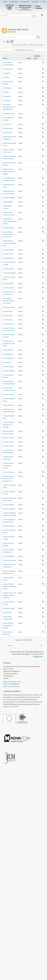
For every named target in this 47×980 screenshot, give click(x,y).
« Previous (10, 645)
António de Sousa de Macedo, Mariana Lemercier (10, 595)
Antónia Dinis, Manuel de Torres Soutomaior (9, 301)
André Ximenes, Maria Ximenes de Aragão (9, 172)
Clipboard (42, 15)
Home (5, 2)
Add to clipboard (43, 62)
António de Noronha (10, 560)
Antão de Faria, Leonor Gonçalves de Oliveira (10, 221)
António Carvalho (9, 442)
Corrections (14, 2)
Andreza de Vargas (9, 198)
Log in (43, 2)
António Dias (7, 612)
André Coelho (7, 124)
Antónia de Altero (9, 269)
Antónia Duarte (8, 311)
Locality (29, 58)
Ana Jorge (6, 77)
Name (5, 58)
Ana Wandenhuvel (9, 113)
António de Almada (9, 509)
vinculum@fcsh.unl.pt (14, 682)
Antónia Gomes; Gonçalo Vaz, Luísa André (9, 343)
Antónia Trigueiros (9, 371)
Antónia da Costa (9, 258)
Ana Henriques (8, 69)
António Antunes (8, 394)
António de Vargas (9, 608)
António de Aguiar (9, 505)
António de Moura (9, 556)
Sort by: (15, 45)
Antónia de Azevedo (9, 273)
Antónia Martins (8, 354)
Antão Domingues (9, 228)
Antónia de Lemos (9, 288)
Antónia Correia (8, 254)
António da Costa (9, 472)
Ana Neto (6, 92)
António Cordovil (8, 446)
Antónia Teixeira (8, 367)
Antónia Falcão (8, 316)
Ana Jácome (7, 73)
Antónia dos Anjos (9, 307)
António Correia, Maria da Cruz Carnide (8, 466)
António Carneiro (9, 438)
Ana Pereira (7, 100)
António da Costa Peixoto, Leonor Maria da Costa (9, 479)
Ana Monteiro (7, 88)
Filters (7, 24)
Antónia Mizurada (9, 358)
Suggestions (25, 2)
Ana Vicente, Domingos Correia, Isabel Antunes (9, 107)
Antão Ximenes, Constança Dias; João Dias (10, 243)
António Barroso (8, 405)
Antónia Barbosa (8, 250)
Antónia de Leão (8, 284)
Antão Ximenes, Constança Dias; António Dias (8, 234)
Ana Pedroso (7, 96)
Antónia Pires (7, 362)
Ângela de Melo (8, 202)
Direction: (33, 45)
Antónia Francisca (9, 324)
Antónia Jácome (8, 350)
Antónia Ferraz (8, 320)
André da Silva (8, 132)
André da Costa (8, 128)
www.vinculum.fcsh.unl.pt (11, 686)
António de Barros (9, 526)
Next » (41, 645)
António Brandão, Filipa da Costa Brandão (9, 425)
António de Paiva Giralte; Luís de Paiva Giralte (10, 586)
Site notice (35, 2)
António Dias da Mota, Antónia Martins (8, 625)
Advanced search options (23, 50)
